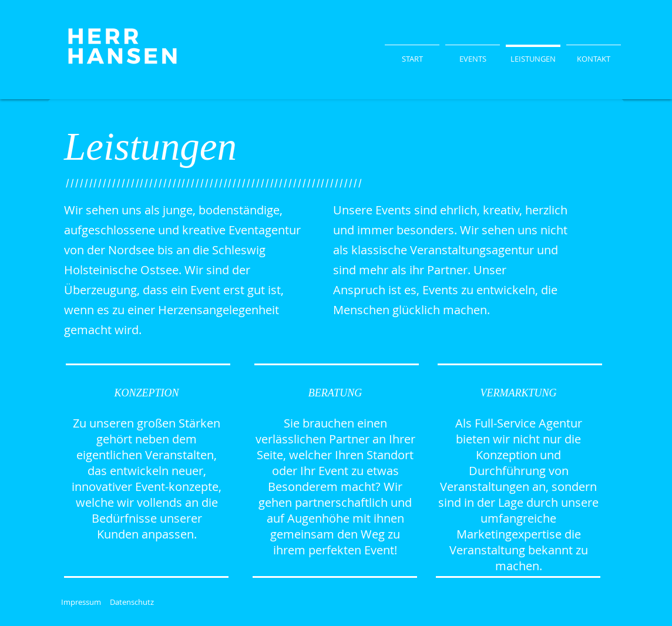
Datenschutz (132, 602)
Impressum (81, 602)
